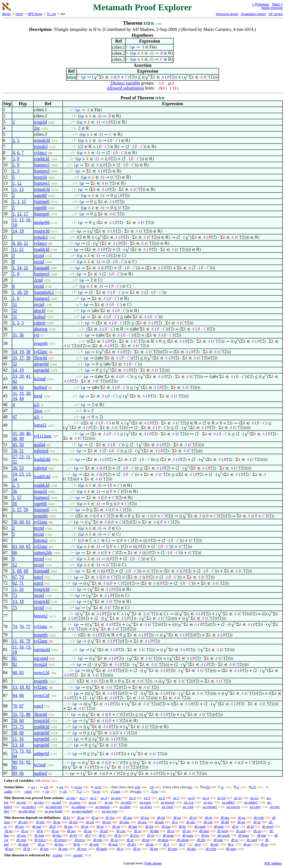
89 (15, 773)
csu (156, 791)
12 (19, 183)
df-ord (241, 831)
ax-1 (83, 798)
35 (15, 358)
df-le (77, 844)
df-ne (57, 822)
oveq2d (40, 664)
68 (19, 571)
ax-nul (56, 802)
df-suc (22, 835)
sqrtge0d (42, 370)
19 (21, 231)
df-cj (120, 849)
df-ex (177, 818)
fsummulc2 (44, 292)
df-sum (231, 849)
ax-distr (125, 807)
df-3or (110, 818)
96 (21, 773)
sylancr (40, 153)
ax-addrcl (251, 802)
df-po (9, 831)
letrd (38, 396)
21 (26, 243)
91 (21, 762)
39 (28, 358)
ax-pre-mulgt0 (82, 811)
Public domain (153, 863)
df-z (231, 844)
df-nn (149, 844)
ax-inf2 (126, 802)
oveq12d (42, 673)
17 (26, 214)
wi (33, 787)
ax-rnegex (210, 807)
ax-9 (206, 798)
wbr (137, 787)
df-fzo (44, 849)
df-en (146, 840)
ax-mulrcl (29, 807)
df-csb (208, 822)
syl (37, 335)
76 (21, 626)
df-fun (57, 835)
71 (21, 583)
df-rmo (124, 822)
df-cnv (121, 831)
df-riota (188, 835)
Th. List (51, 14)
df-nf (193, 818)
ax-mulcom (54, 807)
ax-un (109, 802)
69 (26, 571)
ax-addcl (228, 802)
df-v (175, 822)
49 (21, 438)
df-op (116, 826)
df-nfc (40, 822)
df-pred (222, 831)
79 (28, 641)
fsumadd (42, 268)
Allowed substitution (125, 88)
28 (19, 292)
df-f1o (135, 835)
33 (15, 376)
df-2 (166, 844)
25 (26, 268)
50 (21, 445)
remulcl (41, 146)
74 (15, 626)
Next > (277, 4)
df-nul (36, 826)
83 (21, 673)
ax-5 (147, 798)
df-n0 (214, 844)
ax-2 (93, 798)
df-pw (68, 826)
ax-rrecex (233, 807)
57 (19, 497)
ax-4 (132, 798)
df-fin (201, 840)
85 (28, 687)
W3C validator (273, 863)
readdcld (42, 159)
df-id (250, 826)
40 (15, 387)
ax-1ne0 (167, 807)
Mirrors (7, 14)
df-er (130, 840)
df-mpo (244, 835)
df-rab (159, 822)
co (190, 787)
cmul (28, 791)
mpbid (40, 445)
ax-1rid (188, 807)
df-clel (23, 822)
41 (28, 376)
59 (26, 510)
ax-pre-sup (110, 811)
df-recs (80, 840)
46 (28, 433)
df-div (132, 844)
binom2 (41, 540)
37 (21, 358)
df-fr (40, 831)
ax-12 (254, 798)
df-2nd (21, 840)
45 (15, 445)
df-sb (209, 818)
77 (28, 626)
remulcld (42, 140)
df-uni (133, 826)
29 (26, 292)
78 (15, 706)
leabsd (40, 317)
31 (15, 304)
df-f (88, 835)
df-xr (41, 844)
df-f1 (102, 835)
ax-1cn (189, 802)
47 (15, 417)
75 (15, 608)
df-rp (264, 844)
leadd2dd (42, 459)
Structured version (227, 14)
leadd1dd (42, 477)
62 (15, 583)
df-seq (63, 849)
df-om (262, 835)
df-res (187, 831)
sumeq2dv (43, 552)
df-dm (154, 831)
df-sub (94, 844)
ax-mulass (103, 807)
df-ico (9, 849)
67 (15, 577)
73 (15, 595)
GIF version (276, 14)
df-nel (73, 822)
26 (15, 468)
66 (15, 552)
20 (19, 243)
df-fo (118, 835)
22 (21, 249)
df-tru (145, 818)
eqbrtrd (40, 468)
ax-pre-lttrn (27, 811)
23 (21, 474)
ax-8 (191, 798)
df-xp (88, 831)
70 (21, 577)
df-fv (151, 835)
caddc (8, 791)
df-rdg (98, 840)
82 (15, 664)
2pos (38, 411)
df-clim (211, 849)
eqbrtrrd (41, 451)
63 (15, 546)
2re (37, 128)
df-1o (114, 840)
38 (28, 352)
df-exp (82, 849)
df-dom (163, 840)
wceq (78, 787)
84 (15, 695)
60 (21, 522)
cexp (97, 791)
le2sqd (40, 379)
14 (15, 231)
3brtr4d (40, 358)
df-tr (235, 826)
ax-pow (75, 802)
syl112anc (43, 436)
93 (28, 751)
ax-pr (92, 802)
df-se (55, 831)
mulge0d (42, 222)
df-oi (234, 840)
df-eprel (268, 826)
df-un (241, 822)
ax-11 (238, 798)
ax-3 (104, 798)
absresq (41, 329)
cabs (138, 791)
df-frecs (40, 840)
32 (15, 311)
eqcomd (41, 658)
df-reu (142, 822)
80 (15, 673)
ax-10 (222, 798)
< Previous (261, 4)
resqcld (40, 122)
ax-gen (116, 798)
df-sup (218, 840)
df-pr (100, 826)
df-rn (171, 831)
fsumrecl (42, 165)
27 (15, 457)
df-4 (198, 844)
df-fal (161, 818)
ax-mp (71, 798)
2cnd (38, 280)
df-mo (225, 818)
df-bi (66, 818)
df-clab (259, 818)
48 (15, 438)
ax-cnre (255, 807)
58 (15, 522)
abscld (40, 311)
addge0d (41, 754)
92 (28, 762)
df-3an (127, 818)
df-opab (200, 826)
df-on (257, 831)
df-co (138, 831)
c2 (80, 791)
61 (28, 522)
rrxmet (57, 855)
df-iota (39, 835)
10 (15, 474)
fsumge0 (42, 201)
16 (28, 220)
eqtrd (39, 577)
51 (21, 451)
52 (15, 462)
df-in (257, 822)
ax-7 (176, 798)
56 (15, 491)
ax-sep (39, 802)
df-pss (19, 826)
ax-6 (162, 798)
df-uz (247, 844)
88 (28, 714)
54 (15, 479)
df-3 (182, 844)
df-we (71, 831)
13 (21, 189)
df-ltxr (59, 844)
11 (15, 189)
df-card (252, 840)
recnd (39, 255)
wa (61, 787)
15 (24, 201)
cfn (208, 787)
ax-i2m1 (146, 807)
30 (15, 451)
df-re (137, 849)
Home (19, 14)
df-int (149, 826)
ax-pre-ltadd (53, 811)
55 (15, 714)
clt (47, 791)
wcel (98, 787)
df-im (154, 849)
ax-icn (208, 802)
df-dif (225, 822)
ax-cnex (145, 802)
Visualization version (253, 14)
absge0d (41, 364)
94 (15, 756)
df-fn (73, 835)
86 (21, 695)
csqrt (117, 791)
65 (28, 546)
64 (21, 546)
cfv (152, 787)
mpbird (40, 387)
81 (15, 658)
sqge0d (40, 195)
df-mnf (23, 844)
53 (21, 468)
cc (222, 787)
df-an (81, 818)
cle (65, 791)
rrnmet (78, 855)
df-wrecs (60, 840)
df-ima (204, 831)
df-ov (205, 835)
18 (15, 225)
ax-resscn (167, 802)
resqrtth (41, 343)
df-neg (113, 844)
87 (21, 706)
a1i (37, 405)
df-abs (192, 849)
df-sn (85, 826)
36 (21, 335)
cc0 (253, 787)
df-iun (166, 826)
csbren (40, 323)
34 (15, 398)
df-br (182, 826)
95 (15, 767)
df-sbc (191, 822)
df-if (52, 826)
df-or (95, 818)
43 (21, 387)
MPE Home (35, 14)
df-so (25, 831)
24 (19, 268)
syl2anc (41, 352)
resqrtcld (42, 231)
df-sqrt (172, 849)
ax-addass (79, 807)
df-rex (107, 822)
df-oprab (224, 835)
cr (238, 787)
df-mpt (219, 826)
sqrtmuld (42, 650)
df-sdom (183, 840)
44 (21, 398)
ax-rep (21, 802)
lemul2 (40, 425)
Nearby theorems (272, 8)
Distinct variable (125, 83)
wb (46, 787)
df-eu (241, 818)
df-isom (168, 835)
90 (15, 762)
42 (15, 381)
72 (21, 714)
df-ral (90, 822)
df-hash (102, 849)
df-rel (104, 831)
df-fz (27, 849)
